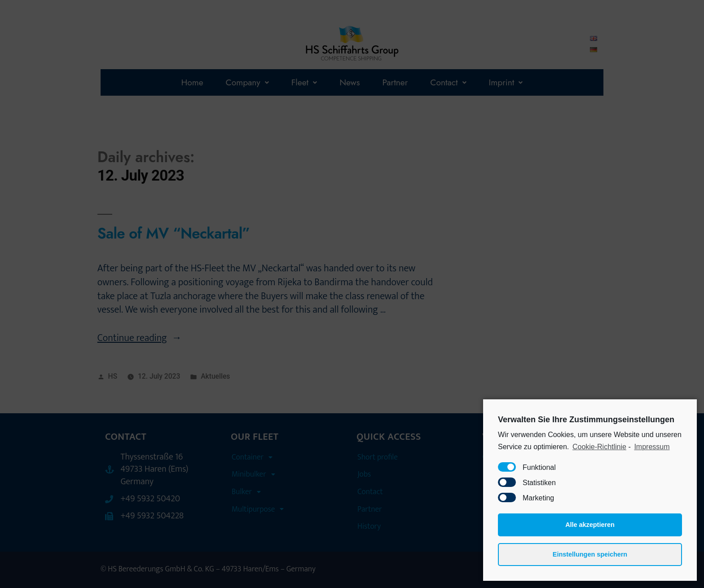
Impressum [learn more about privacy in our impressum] (652, 447)
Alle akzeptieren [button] (590, 525)
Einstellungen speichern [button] (590, 554)
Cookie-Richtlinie (599, 447)
